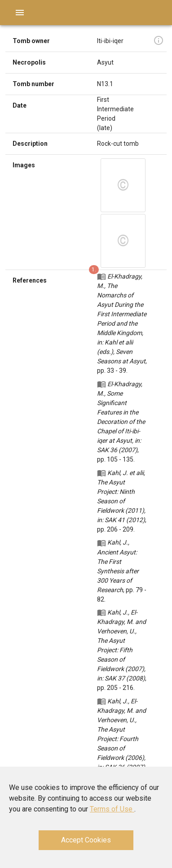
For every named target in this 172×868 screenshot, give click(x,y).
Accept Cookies (86, 840)
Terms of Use (112, 809)
